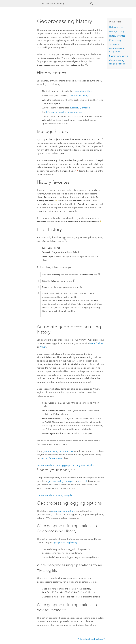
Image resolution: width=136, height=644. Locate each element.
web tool (82, 481)
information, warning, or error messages (66, 112)
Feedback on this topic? (92, 639)
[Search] (92, 4)
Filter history (115, 40)
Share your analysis (119, 56)
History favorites (117, 36)
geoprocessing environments (58, 451)
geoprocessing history (66, 542)
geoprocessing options (63, 511)
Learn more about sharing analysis (54, 495)
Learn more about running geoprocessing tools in (66, 465)
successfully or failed (80, 108)
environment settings (79, 96)
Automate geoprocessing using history (117, 48)
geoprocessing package (60, 481)
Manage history (117, 31)
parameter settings (83, 91)
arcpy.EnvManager (51, 458)
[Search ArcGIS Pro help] (65, 4)
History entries (116, 27)
